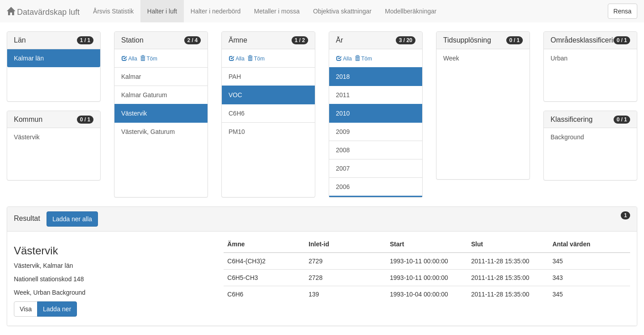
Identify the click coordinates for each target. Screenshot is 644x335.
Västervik (27, 137)
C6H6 (237, 113)
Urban (559, 58)
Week (451, 58)
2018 (343, 77)
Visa (26, 309)
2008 (343, 150)
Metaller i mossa (277, 11)
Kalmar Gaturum (144, 95)
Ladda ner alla (72, 219)
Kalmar (131, 77)
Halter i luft (162, 11)
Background (567, 137)
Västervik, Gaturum (148, 132)
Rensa (623, 11)
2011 (343, 95)
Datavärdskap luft (43, 12)
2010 (343, 113)
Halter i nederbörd (216, 11)
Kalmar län (29, 58)
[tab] (322, 219)
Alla (129, 59)
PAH (235, 77)
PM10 (237, 132)
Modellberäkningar (411, 11)
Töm (149, 59)
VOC (235, 95)
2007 (343, 168)
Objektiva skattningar (342, 11)
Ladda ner (57, 309)
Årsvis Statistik (113, 11)
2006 (343, 187)
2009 (343, 132)
